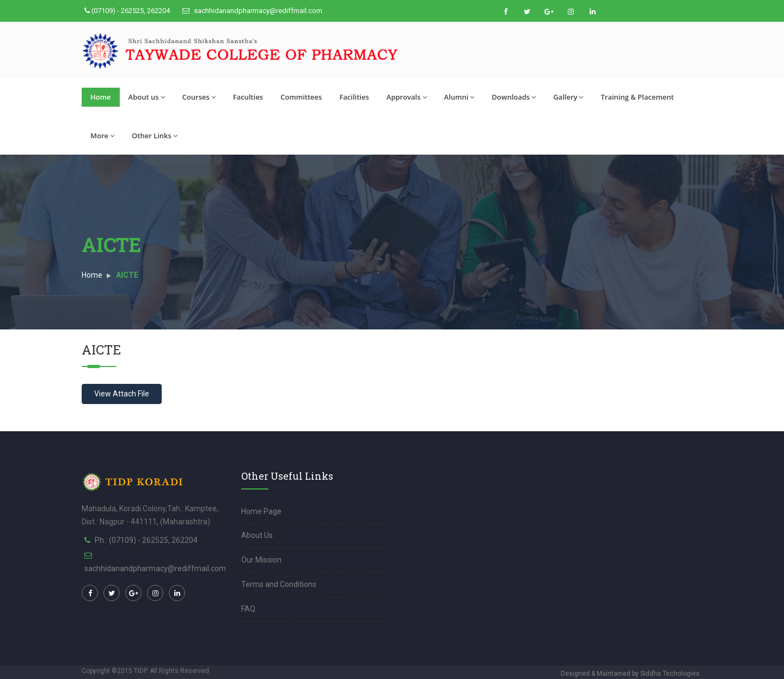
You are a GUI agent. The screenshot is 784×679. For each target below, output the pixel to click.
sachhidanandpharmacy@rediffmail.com (252, 11)
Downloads (514, 97)
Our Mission (261, 560)
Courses (199, 97)
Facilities (354, 97)
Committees (301, 97)
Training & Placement (637, 97)
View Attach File (122, 394)
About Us (257, 535)
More (102, 136)
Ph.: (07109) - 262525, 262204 (146, 540)
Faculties (248, 97)
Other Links (155, 136)
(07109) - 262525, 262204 (127, 11)
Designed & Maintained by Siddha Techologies (630, 674)
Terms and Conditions (279, 584)
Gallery (568, 97)
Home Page (261, 511)
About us (147, 97)
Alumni (460, 97)
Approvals (407, 97)
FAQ (248, 609)
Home (101, 97)
